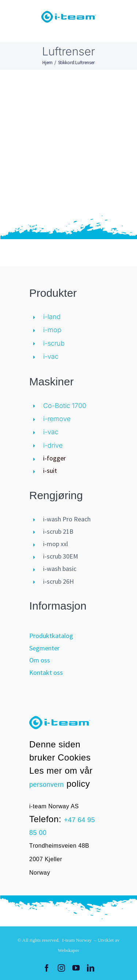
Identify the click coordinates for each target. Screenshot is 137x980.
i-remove (57, 419)
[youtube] (76, 968)
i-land (52, 317)
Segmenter (44, 648)
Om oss (40, 660)
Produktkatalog (51, 636)
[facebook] (47, 968)
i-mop (52, 330)
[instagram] (61, 968)
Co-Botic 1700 (65, 406)
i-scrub (54, 343)
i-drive (53, 445)
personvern (47, 785)
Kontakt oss (46, 672)
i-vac (51, 356)
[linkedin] (91, 968)
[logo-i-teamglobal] (69, 14)
